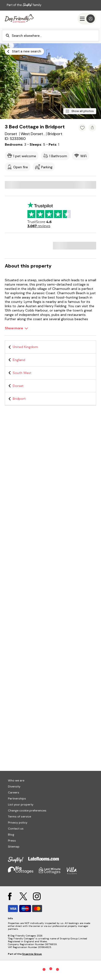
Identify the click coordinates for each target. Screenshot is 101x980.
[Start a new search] (24, 51)
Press (12, 841)
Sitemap (14, 847)
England (19, 360)
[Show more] (16, 328)
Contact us (16, 829)
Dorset (18, 386)
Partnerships (17, 799)
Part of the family (24, 5)
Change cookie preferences (27, 811)
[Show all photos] (80, 111)
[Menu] (87, 19)
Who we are (16, 780)
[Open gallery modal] (50, 81)
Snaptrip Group (32, 954)
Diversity (14, 786)
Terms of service (19, 817)
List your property (21, 805)
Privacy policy (18, 823)
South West (22, 373)
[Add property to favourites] (82, 128)
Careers (14, 793)
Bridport (19, 399)
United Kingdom (25, 347)
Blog (11, 835)
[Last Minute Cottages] (19, 19)
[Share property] (92, 128)
